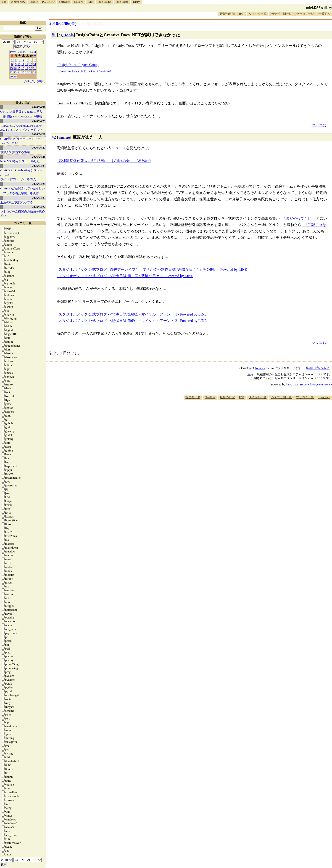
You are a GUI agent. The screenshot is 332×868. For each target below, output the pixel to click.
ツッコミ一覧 (305, 14)
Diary (136, 2)
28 (35, 72)
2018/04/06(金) (63, 23)
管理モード (193, 397)
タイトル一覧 (258, 14)
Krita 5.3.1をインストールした (20, 161)
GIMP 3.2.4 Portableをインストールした (21, 172)
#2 (54, 137)
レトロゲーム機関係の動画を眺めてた (22, 214)
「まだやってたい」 (299, 218)
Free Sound (105, 2)
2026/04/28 (39, 134)
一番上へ (324, 397)
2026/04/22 (39, 207)
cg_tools (66, 35)
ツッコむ (319, 125)
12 (27, 64)
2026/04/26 (39, 157)
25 (23, 72)
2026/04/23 (39, 198)
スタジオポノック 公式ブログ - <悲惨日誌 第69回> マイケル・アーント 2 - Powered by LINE (133, 321)
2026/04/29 (39, 121)
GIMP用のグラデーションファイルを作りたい (22, 141)
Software (64, 2)
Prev (13, 52)
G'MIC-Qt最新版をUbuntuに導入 (21, 112)
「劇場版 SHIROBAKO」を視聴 (21, 116)
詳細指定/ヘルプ (318, 368)
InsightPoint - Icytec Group (79, 65)
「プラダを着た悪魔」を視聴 (20, 193)
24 (19, 72)
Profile (34, 2)
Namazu (260, 368)
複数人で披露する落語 (15, 152)
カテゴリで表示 (34, 81)
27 (31, 72)
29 (11, 76)
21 (35, 68)
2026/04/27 (39, 147)
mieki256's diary (319, 8)
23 (15, 72)
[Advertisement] (249, 414)
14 (35, 64)
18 (23, 68)
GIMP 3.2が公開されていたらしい (22, 188)
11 (23, 64)
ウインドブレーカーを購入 (18, 179)
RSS (242, 14)
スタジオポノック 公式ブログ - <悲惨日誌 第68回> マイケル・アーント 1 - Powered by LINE (133, 314)
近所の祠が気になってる (17, 202)
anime (64, 137)
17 (19, 68)
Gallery (79, 2)
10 (19, 64)
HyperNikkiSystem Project (316, 384)
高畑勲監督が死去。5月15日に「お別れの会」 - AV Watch (105, 161)
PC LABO (49, 2)
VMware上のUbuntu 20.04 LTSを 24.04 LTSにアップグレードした (21, 128)
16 (15, 68)
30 (15, 76)
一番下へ (324, 14)
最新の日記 (227, 14)
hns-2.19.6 (292, 384)
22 (11, 72)
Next (33, 52)
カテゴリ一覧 (23, 223)
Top (4, 2)
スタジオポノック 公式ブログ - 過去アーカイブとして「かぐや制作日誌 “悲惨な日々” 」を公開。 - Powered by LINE (153, 269)
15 (11, 68)
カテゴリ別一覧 (281, 14)
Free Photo (122, 2)
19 (27, 68)
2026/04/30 (39, 107)
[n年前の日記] (91, 23)
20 (31, 68)
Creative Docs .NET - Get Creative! (85, 71)
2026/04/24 (39, 184)
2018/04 (23, 52)
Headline (210, 397)
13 (31, 64)
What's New (18, 2)
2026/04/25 (39, 166)
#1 (54, 35)
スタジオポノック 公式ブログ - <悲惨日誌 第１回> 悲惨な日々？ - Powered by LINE (126, 276)
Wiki (90, 2)
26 (27, 72)
